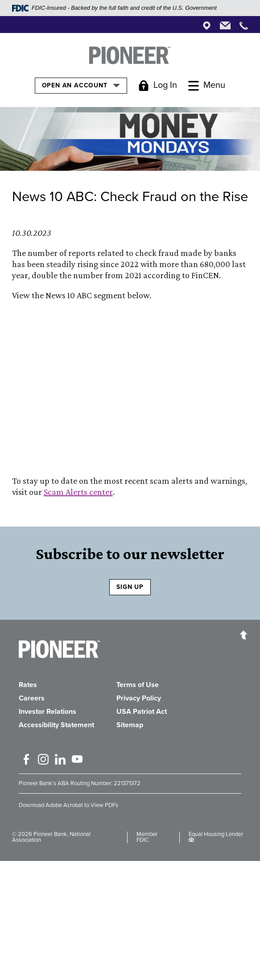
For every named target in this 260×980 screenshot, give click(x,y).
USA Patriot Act (142, 712)
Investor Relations (47, 712)
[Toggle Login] (158, 86)
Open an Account (81, 85)
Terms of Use (138, 685)
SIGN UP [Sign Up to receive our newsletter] (130, 587)
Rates (28, 685)
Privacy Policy (139, 698)
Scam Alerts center (78, 492)
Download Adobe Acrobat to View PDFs (68, 805)
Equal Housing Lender (216, 834)
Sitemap (130, 725)
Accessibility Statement (56, 725)
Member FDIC (147, 837)
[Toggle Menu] (207, 86)
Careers (32, 698)
